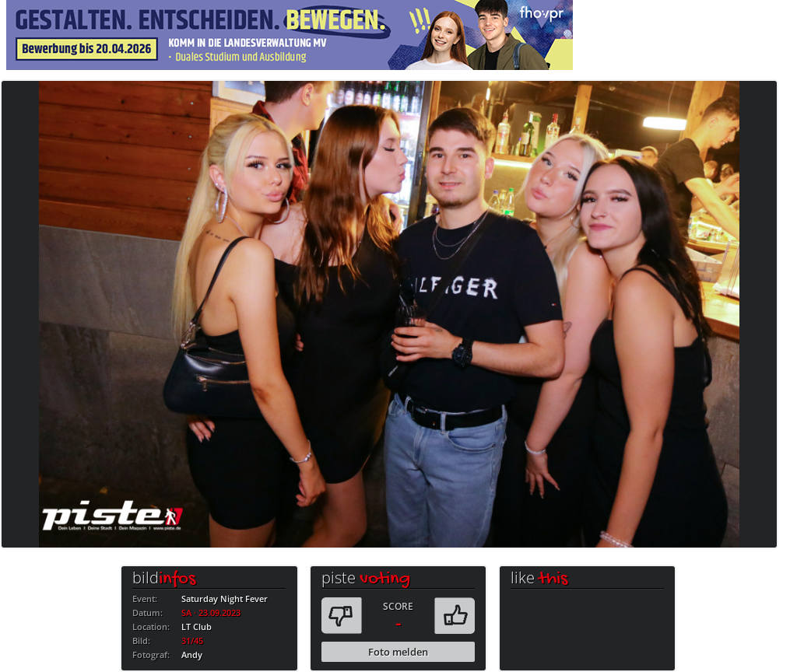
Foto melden (398, 652)
